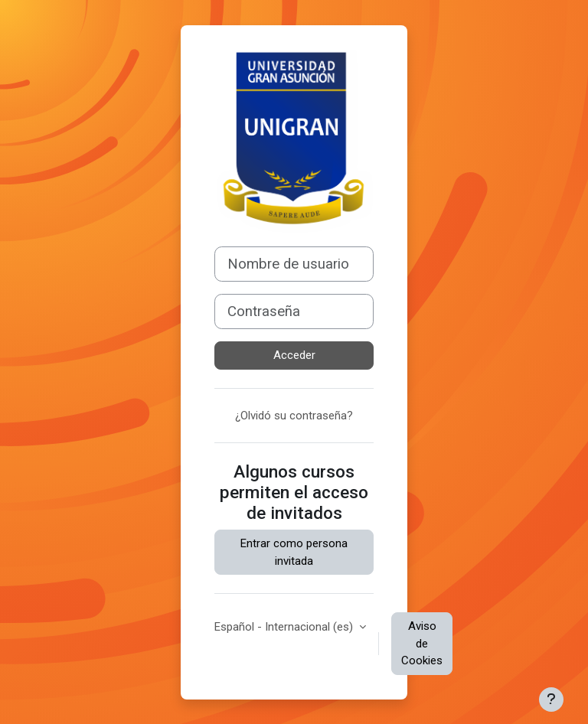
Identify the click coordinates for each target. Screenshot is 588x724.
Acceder (294, 355)
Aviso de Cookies (422, 643)
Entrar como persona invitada (294, 552)
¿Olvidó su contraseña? (294, 416)
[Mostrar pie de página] (551, 700)
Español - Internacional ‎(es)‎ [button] (285, 627)
